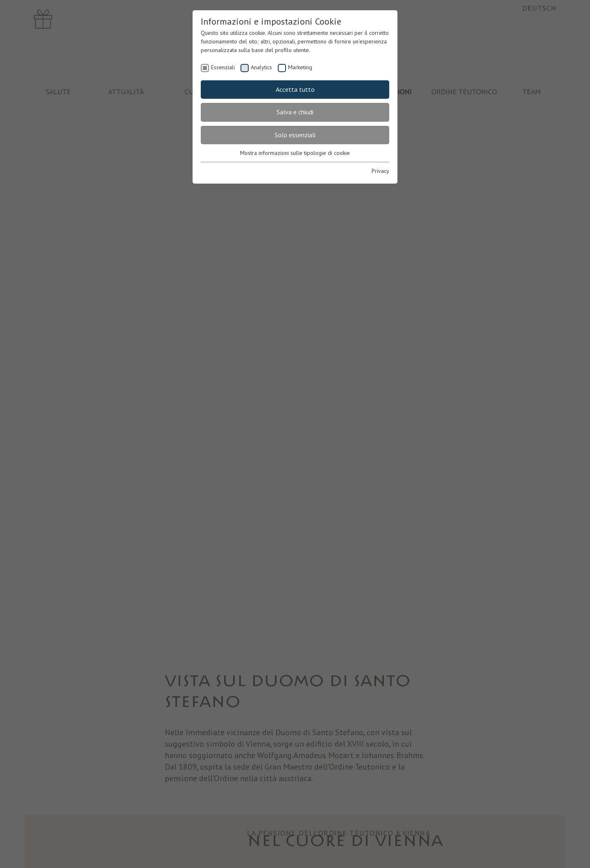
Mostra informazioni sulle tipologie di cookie (295, 153)
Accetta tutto (295, 89)
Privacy (380, 171)
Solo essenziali (295, 135)
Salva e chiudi (295, 112)
